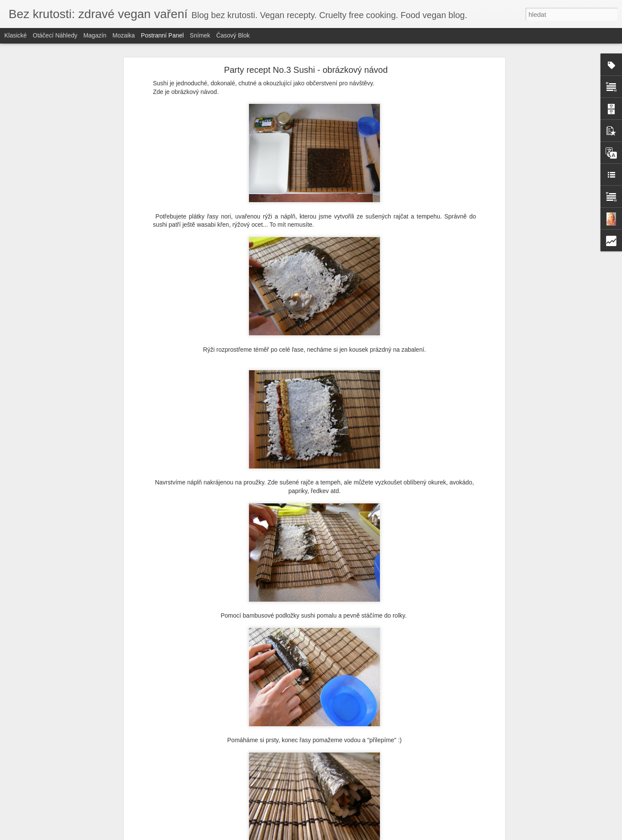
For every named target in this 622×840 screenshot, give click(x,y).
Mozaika (124, 35)
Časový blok (233, 35)
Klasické (16, 35)
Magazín (95, 35)
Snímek (200, 35)
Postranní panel (162, 35)
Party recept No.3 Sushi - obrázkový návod (306, 70)
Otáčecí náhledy (55, 35)
